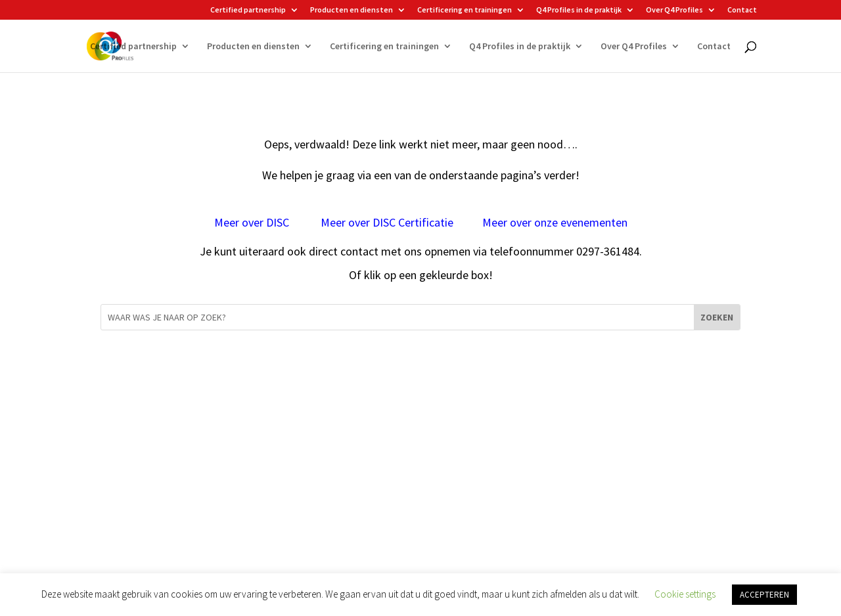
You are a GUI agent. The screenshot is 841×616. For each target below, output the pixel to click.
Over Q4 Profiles (674, 10)
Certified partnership (248, 10)
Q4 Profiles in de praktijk (579, 10)
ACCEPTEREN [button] (764, 595)
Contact (742, 10)
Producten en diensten (352, 10)
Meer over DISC (253, 222)
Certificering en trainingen (465, 10)
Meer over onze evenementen (555, 222)
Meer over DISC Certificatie (387, 222)
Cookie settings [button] (685, 594)
